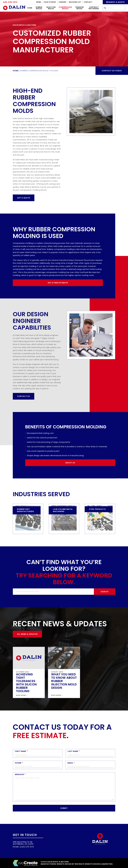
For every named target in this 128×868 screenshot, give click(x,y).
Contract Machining (94, 8)
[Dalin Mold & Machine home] (14, 8)
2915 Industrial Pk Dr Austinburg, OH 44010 (23, 843)
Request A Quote (115, 2)
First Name (20, 751)
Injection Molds (51, 8)
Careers (63, 2)
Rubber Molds (39, 8)
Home (30, 8)
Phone (18, 763)
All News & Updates (27, 634)
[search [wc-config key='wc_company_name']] (114, 8)
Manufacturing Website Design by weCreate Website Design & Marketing (77, 864)
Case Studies (50, 2)
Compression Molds (65, 8)
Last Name (73, 751)
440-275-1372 (10, 2)
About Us (70, 463)
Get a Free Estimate (58, 283)
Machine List (75, 2)
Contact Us (24, 396)
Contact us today (112, 71)
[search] (64, 592)
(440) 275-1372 (27, 847)
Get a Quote (24, 198)
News (39, 2)
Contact (88, 2)
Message (19, 774)
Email (70, 763)
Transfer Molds (79, 8)
